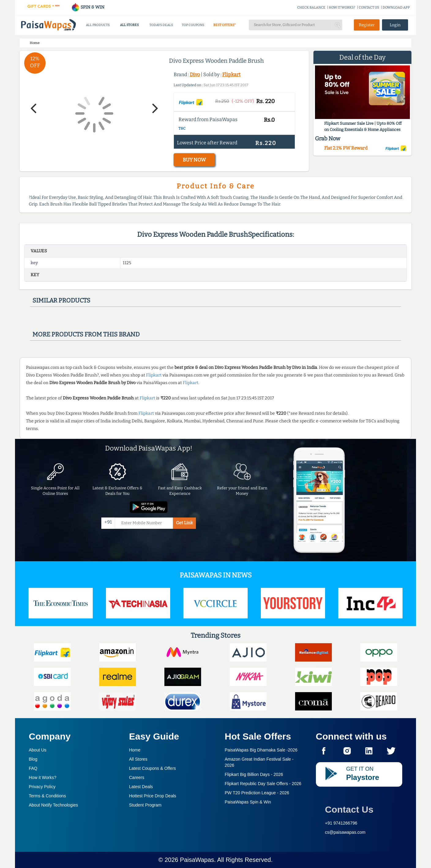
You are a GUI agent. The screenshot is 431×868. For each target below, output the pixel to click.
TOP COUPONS (193, 25)
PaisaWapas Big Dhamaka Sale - (261, 750)
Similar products (61, 300)
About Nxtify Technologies (53, 805)
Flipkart (231, 74)
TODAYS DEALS (161, 25)
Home (135, 750)
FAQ (33, 768)
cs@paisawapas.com (345, 832)
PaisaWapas (197, 860)
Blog (33, 759)
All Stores (138, 759)
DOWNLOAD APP (396, 7)
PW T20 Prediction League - (257, 793)
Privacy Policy (42, 787)
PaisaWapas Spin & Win (248, 802)
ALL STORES (129, 25)
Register (367, 25)
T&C (182, 128)
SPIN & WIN (88, 7)
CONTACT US (369, 7)
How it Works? (43, 777)
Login (395, 25)
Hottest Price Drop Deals (153, 796)
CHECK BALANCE (311, 7)
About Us (38, 750)
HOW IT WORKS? (342, 7)
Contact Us (349, 809)
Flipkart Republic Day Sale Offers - (263, 784)
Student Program (145, 805)
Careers (137, 777)
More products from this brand (86, 334)
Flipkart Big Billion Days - (254, 774)
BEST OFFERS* (225, 25)
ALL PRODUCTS (98, 25)
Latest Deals (141, 787)
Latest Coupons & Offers (153, 768)
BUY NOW (194, 160)
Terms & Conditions (47, 796)
